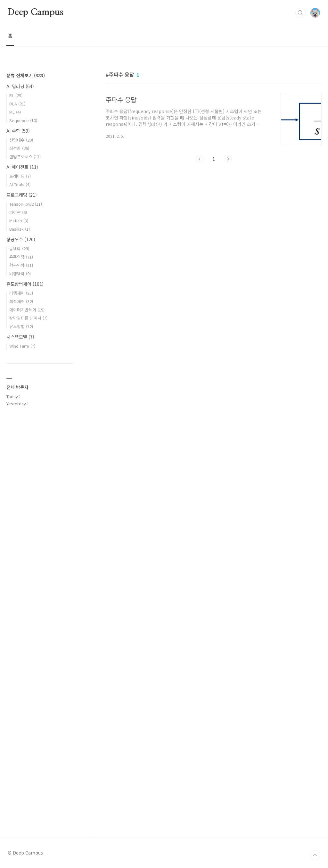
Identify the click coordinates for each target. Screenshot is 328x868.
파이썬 (18, 212)
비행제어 (21, 293)
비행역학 (20, 273)
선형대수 (21, 140)
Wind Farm (22, 346)
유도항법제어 (25, 284)
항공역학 (21, 265)
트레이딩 (20, 176)
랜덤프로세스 (25, 157)
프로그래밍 (22, 195)
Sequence (23, 120)
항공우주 (21, 239)
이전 (200, 159)
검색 (300, 13)
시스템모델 (20, 337)
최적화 (19, 148)
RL (16, 95)
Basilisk (20, 229)
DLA (17, 104)
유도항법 (21, 326)
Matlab (19, 221)
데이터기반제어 (27, 310)
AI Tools (20, 184)
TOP (315, 855)
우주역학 (21, 257)
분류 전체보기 (26, 75)
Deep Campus (36, 12)
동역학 (19, 248)
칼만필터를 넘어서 (28, 318)
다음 (228, 159)
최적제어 (21, 301)
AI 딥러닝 (20, 86)
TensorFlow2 (26, 204)
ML (15, 112)
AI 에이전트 (22, 167)
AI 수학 (18, 131)
